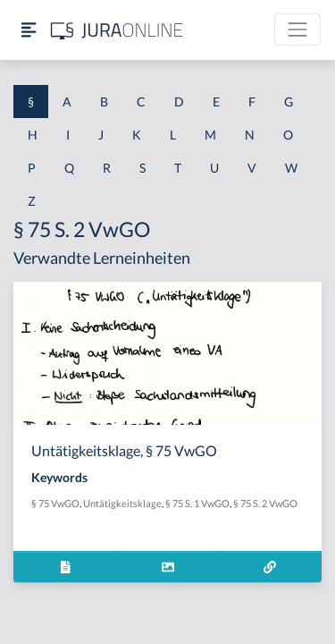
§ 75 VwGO (55, 503)
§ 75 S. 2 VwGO (265, 503)
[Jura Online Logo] (117, 30)
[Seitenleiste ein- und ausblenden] (29, 30)
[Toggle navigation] (297, 30)
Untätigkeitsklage (122, 503)
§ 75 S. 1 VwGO (197, 503)
